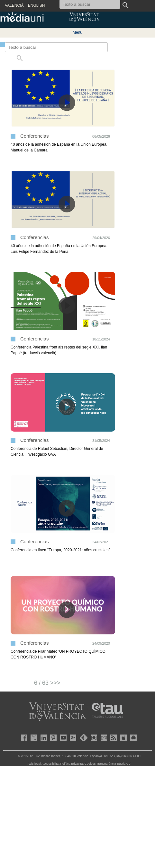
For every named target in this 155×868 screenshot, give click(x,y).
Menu (77, 32)
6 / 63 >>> (47, 683)
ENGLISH (36, 5)
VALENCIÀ (14, 5)
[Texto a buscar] (56, 47)
